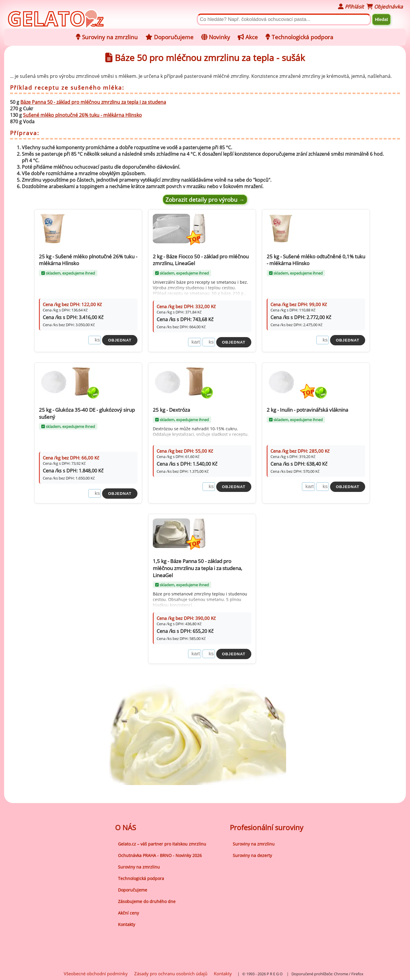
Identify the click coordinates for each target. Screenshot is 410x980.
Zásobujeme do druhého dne (147, 901)
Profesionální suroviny (266, 826)
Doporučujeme (133, 889)
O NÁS (126, 826)
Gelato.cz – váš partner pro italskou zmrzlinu (162, 843)
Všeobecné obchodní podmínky (96, 973)
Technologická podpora (141, 878)
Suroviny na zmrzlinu (139, 866)
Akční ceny (128, 912)
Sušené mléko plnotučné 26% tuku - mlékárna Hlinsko (82, 115)
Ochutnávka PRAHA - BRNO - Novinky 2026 (160, 855)
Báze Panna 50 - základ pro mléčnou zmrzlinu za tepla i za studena (93, 102)
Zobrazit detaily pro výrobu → (205, 200)
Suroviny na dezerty (252, 855)
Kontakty (127, 924)
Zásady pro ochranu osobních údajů (171, 973)
